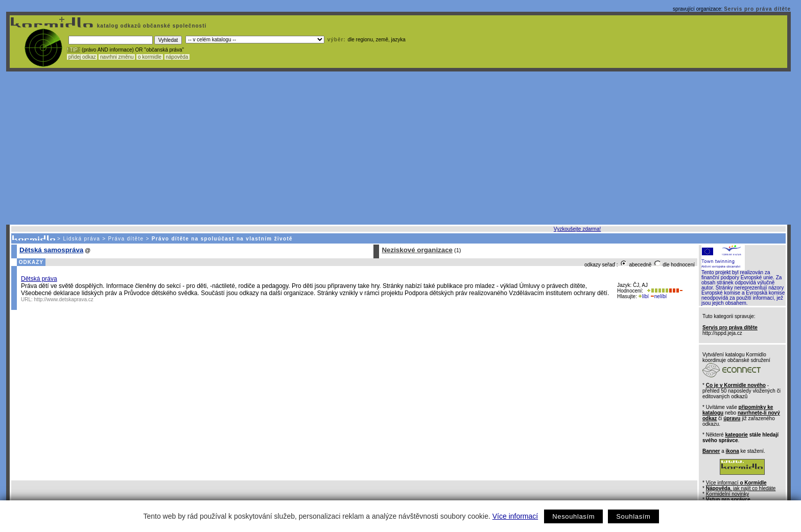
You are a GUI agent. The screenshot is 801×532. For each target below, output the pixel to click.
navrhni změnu (117, 57)
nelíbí (658, 296)
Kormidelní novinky (727, 494)
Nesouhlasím (573, 516)
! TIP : (74, 50)
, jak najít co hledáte (741, 488)
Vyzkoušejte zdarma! (577, 229)
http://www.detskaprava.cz (64, 299)
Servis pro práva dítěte (757, 9)
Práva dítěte (126, 239)
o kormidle (150, 57)
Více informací (515, 516)
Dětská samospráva (51, 250)
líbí (644, 296)
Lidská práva (81, 239)
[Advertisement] (398, 148)
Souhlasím (633, 516)
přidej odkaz (82, 57)
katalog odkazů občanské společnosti (151, 26)
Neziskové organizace (417, 250)
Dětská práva (39, 279)
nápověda (177, 57)
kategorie (736, 435)
